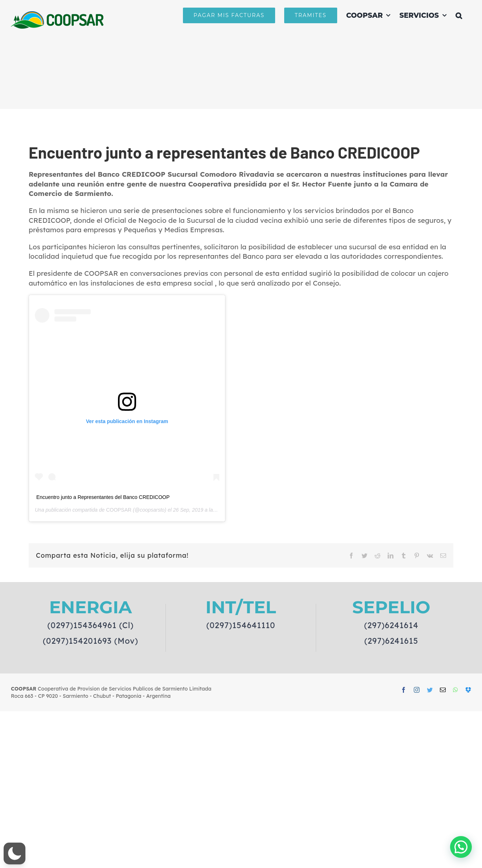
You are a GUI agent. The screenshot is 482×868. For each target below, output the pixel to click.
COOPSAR (119, 510)
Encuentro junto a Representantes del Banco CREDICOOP (103, 497)
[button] (459, 15)
